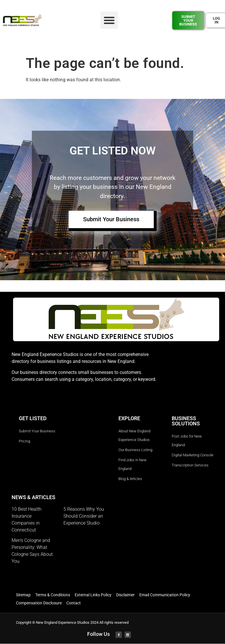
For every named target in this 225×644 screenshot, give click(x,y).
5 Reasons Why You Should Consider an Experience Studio (84, 516)
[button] (109, 20)
